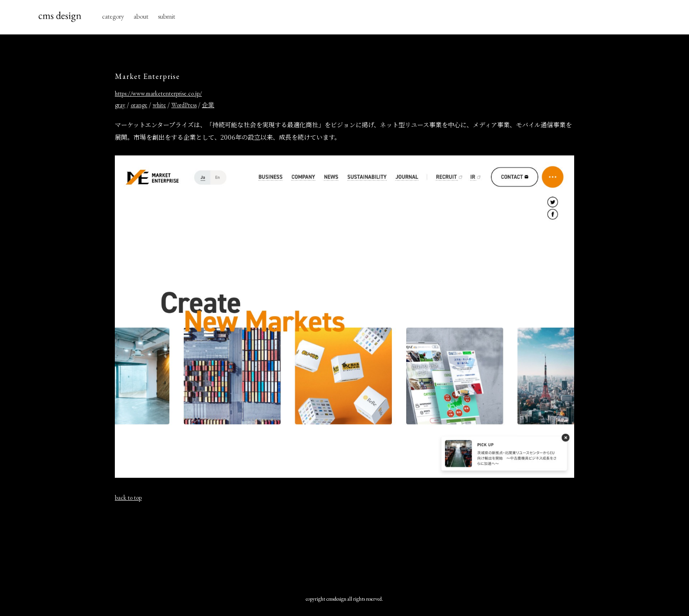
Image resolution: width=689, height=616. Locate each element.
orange (139, 105)
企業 (208, 105)
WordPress (184, 105)
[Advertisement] (344, 544)
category (113, 16)
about (141, 16)
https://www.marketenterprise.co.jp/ (158, 93)
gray (120, 105)
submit (167, 16)
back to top (128, 498)
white (159, 105)
